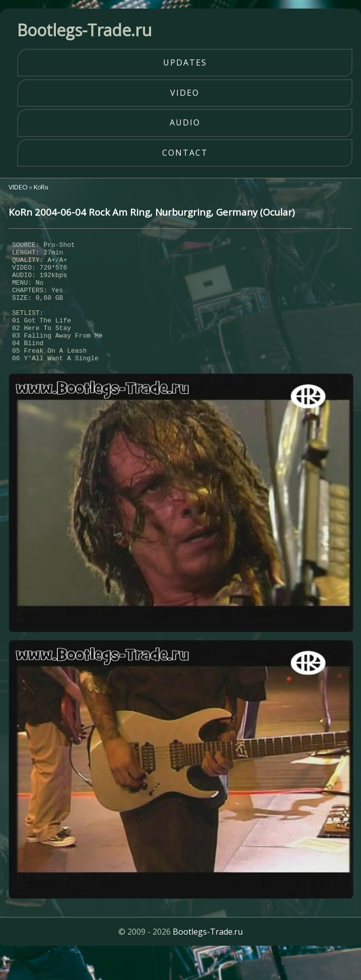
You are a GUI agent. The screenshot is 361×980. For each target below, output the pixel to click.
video (185, 93)
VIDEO (18, 187)
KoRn (41, 187)
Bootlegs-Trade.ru (208, 957)
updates (185, 62)
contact (185, 153)
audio (185, 122)
